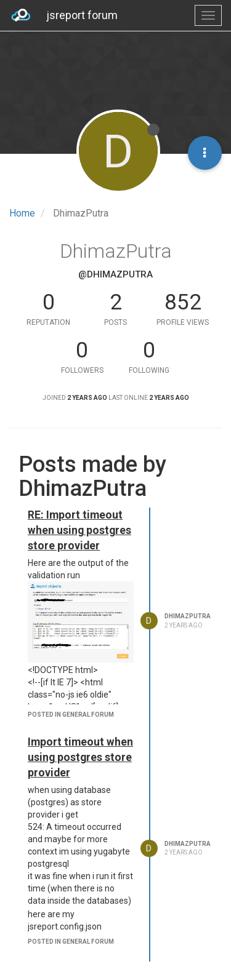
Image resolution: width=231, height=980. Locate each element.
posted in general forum (71, 715)
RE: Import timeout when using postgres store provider (79, 530)
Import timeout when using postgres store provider (80, 757)
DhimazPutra (188, 616)
